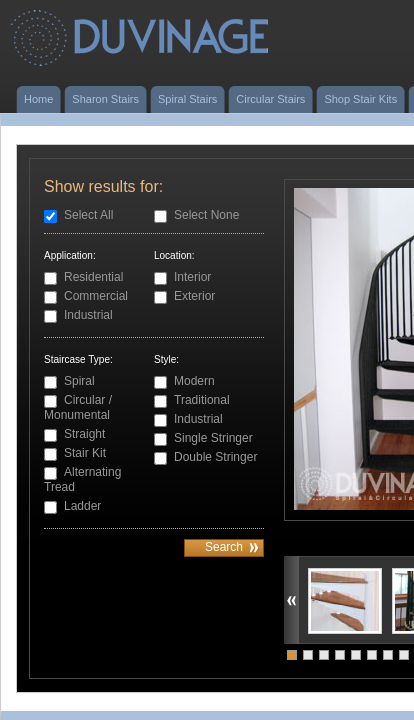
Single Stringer (213, 438)
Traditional (202, 400)
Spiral (79, 381)
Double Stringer (215, 457)
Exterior (194, 296)
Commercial (96, 296)
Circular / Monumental (78, 407)
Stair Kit (85, 453)
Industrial (88, 315)
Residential (93, 277)
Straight (84, 434)
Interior (192, 277)
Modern (194, 381)
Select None (206, 215)
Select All (88, 215)
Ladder (82, 506)
